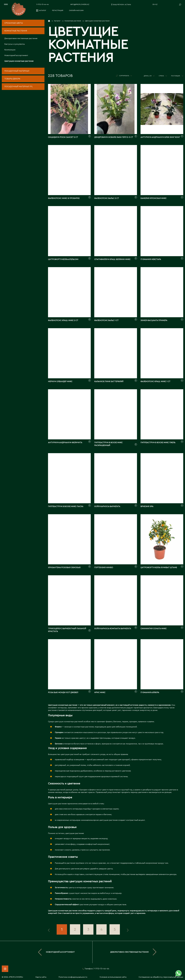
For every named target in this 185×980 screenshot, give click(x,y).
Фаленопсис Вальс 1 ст (106, 320)
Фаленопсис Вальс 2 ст (107, 198)
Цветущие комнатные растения (19, 61)
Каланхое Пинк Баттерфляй (109, 381)
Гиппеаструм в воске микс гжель (158, 443)
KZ (156, 4)
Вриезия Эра (147, 506)
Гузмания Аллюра (150, 692)
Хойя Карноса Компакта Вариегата (113, 629)
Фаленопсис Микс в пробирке (64, 198)
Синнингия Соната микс (154, 629)
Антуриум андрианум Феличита (65, 443)
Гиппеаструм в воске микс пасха (66, 506)
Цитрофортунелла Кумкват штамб (159, 568)
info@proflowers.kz (80, 4)
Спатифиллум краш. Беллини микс (112, 259)
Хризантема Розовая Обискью (64, 568)
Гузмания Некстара (151, 259)
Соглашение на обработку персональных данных (161, 977)
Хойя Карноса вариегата (107, 506)
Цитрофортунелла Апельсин (63, 259)
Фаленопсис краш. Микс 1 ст (155, 381)
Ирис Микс (100, 692)
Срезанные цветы (14, 23)
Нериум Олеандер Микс (60, 381)
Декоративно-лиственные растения (21, 38)
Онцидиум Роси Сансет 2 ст (63, 137)
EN (154, 4)
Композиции (10, 50)
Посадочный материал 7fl (19, 87)
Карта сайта (41, 977)
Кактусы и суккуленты (15, 44)
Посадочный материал (17, 71)
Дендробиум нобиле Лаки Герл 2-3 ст (114, 137)
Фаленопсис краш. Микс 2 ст (63, 320)
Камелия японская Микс (153, 198)
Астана (128, 5)
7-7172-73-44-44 (42, 4)
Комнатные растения (16, 31)
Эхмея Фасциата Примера (154, 320)
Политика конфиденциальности (73, 977)
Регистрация (58, 10)
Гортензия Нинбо (104, 568)
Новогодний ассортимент (16, 55)
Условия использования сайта (113, 977)
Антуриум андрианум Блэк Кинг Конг (160, 137)
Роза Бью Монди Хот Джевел (63, 692)
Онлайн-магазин (76, 10)
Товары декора (12, 79)
